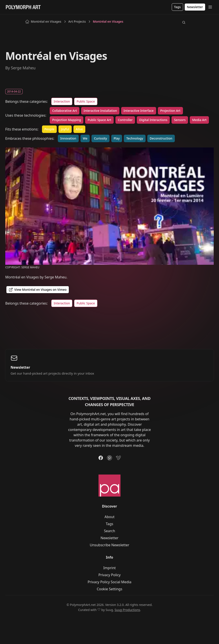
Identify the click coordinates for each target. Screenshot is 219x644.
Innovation (68, 138)
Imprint (110, 568)
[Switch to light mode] (190, 22)
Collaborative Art (65, 111)
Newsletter (109, 538)
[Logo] (23, 7)
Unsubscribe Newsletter (109, 545)
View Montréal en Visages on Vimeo (38, 290)
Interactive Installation (100, 111)
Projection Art (170, 111)
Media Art (199, 120)
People (49, 129)
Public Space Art (99, 120)
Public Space (86, 101)
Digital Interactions (153, 120)
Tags (109, 524)
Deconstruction (161, 138)
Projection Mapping (67, 120)
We (85, 138)
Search (110, 531)
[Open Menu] (210, 7)
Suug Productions (127, 610)
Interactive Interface (139, 111)
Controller (125, 120)
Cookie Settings (109, 589)
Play (117, 138)
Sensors (180, 120)
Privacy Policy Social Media (109, 582)
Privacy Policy (110, 575)
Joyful (65, 129)
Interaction (62, 101)
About (109, 517)
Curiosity (100, 138)
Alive (79, 129)
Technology (135, 138)
